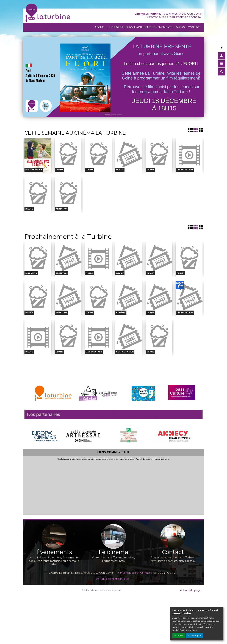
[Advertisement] (113, 487)
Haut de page (190, 590)
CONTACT (194, 27)
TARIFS (180, 27)
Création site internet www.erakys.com (101, 590)
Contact (145, 573)
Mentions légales (127, 573)
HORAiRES (116, 27)
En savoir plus (195, 635)
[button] (27, 77)
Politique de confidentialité (113, 579)
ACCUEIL (100, 27)
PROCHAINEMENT (138, 27)
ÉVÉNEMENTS (163, 27)
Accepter (179, 635)
